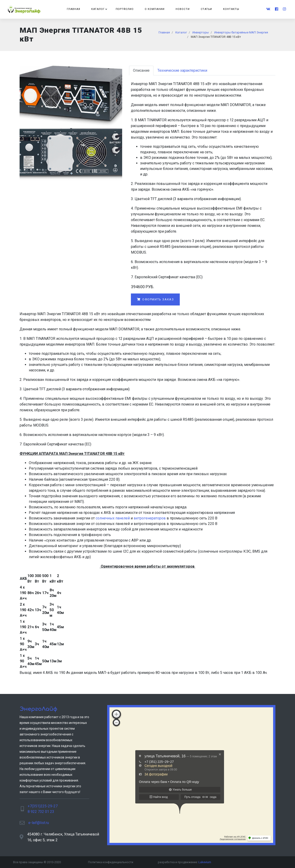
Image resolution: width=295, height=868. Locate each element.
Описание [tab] (141, 70)
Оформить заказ (155, 299)
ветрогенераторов (150, 518)
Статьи (206, 9)
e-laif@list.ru (39, 823)
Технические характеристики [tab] (182, 70)
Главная (74, 9)
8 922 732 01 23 (41, 812)
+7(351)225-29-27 (43, 806)
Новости (183, 9)
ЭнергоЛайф (38, 709)
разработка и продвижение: (184, 862)
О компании (155, 9)
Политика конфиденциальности (111, 862)
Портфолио (125, 9)
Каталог (98, 9)
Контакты (231, 9)
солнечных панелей (113, 518)
